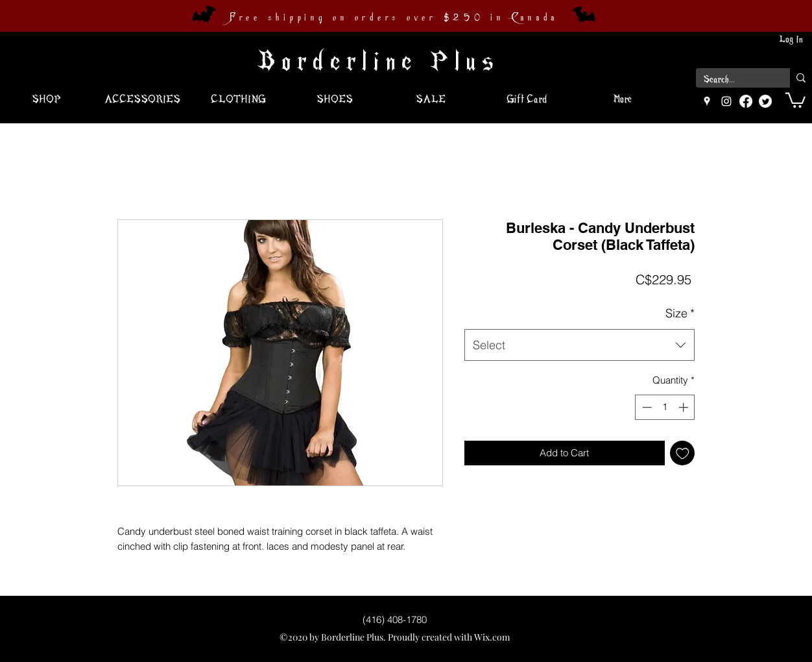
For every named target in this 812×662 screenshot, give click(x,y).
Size (680, 313)
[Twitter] (765, 101)
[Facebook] (746, 101)
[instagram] (726, 101)
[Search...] (733, 80)
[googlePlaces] (707, 101)
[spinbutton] (665, 407)
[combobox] (579, 345)
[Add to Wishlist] (683, 453)
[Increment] (685, 407)
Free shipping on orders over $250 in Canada (394, 18)
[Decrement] (646, 407)
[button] (795, 99)
